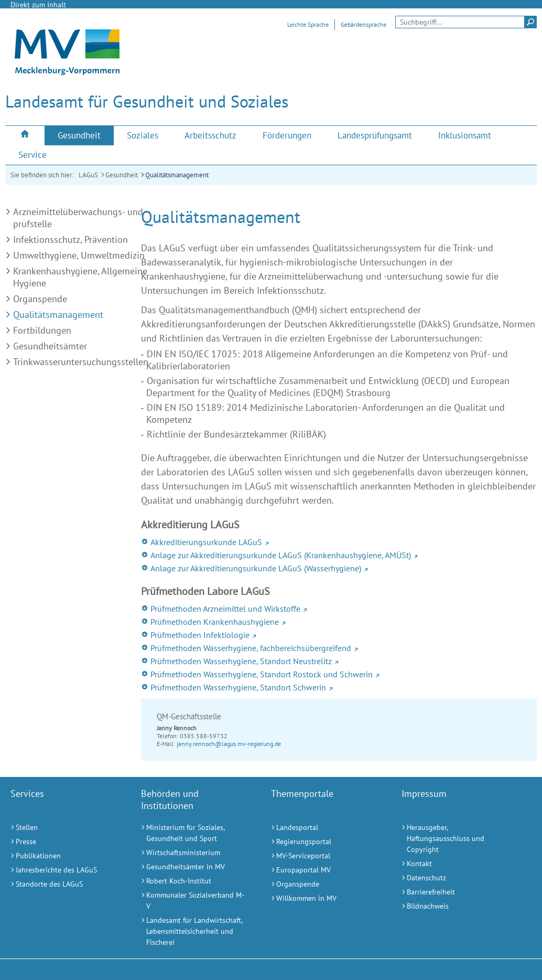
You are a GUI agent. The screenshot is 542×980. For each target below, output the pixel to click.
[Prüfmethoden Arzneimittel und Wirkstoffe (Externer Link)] (339, 609)
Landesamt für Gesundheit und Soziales (147, 101)
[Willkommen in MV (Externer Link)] (323, 898)
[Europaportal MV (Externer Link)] (323, 870)
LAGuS (88, 175)
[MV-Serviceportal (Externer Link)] (323, 856)
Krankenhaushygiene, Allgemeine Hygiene (80, 277)
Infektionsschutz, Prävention (71, 239)
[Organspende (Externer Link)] (323, 884)
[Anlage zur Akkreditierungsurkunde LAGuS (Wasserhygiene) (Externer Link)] (339, 568)
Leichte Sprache (308, 24)
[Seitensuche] (466, 22)
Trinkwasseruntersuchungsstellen (81, 362)
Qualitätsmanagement (177, 175)
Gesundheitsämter (50, 346)
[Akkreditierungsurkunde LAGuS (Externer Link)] (339, 542)
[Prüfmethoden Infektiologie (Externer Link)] (339, 635)
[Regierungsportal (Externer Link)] (323, 842)
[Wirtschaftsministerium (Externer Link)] (193, 853)
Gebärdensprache (364, 24)
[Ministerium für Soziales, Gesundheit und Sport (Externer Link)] (193, 833)
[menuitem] (25, 135)
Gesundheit (122, 175)
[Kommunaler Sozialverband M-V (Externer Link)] (193, 901)
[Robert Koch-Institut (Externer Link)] (193, 881)
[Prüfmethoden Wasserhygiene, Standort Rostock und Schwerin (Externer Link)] (339, 674)
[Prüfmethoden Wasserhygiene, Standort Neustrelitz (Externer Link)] (339, 661)
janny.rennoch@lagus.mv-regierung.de (229, 744)
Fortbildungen (42, 330)
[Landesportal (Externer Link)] (323, 828)
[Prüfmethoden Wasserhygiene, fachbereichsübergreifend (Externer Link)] (339, 648)
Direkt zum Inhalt (38, 5)
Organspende (40, 299)
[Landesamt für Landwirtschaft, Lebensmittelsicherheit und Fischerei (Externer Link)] (193, 931)
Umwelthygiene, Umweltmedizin (79, 255)
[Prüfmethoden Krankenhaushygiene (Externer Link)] (339, 622)
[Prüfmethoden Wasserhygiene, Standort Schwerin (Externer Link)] (339, 687)
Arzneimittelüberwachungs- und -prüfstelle (81, 218)
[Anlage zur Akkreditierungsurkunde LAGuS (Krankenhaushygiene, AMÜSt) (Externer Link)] (339, 555)
